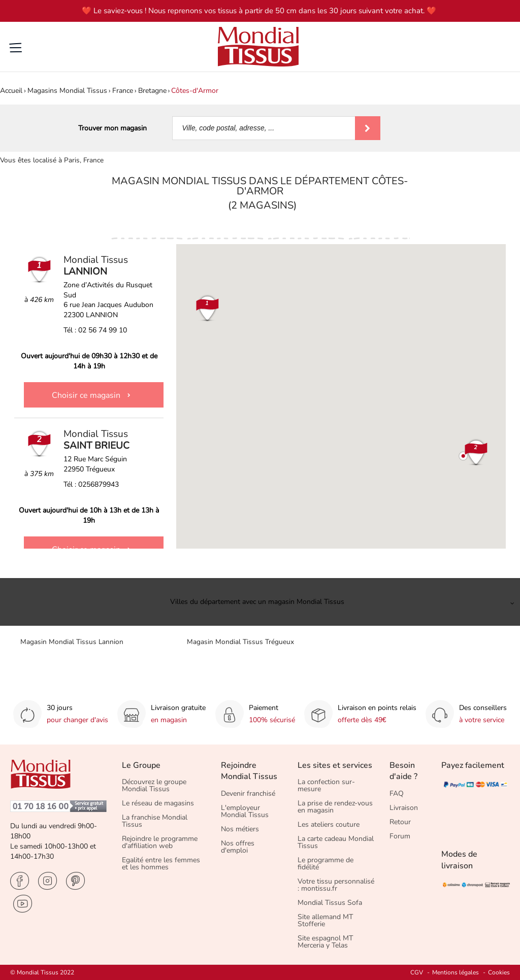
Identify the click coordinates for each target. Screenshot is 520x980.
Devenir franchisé (248, 793)
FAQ (397, 793)
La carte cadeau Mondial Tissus (336, 842)
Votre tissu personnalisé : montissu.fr (336, 885)
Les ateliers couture (329, 824)
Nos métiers (240, 829)
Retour (400, 822)
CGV (417, 972)
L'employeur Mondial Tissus (245, 811)
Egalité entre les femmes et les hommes (161, 864)
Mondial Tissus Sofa (330, 903)
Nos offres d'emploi (238, 847)
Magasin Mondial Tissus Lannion (72, 642)
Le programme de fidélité (326, 864)
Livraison (404, 808)
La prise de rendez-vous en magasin (335, 807)
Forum (400, 836)
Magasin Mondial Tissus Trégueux (240, 642)
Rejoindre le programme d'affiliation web (160, 842)
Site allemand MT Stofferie (325, 920)
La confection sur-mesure (326, 785)
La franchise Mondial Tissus (155, 821)
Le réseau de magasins (158, 803)
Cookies (499, 972)
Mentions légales (456, 972)
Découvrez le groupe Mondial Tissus (154, 785)
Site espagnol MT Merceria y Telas (325, 942)
